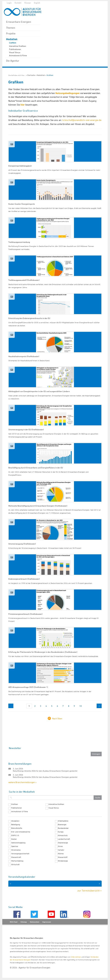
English (37, 3)
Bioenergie (62, 825)
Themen (11, 28)
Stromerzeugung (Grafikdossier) (22, 544)
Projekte (11, 33)
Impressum (47, 922)
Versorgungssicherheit (20, 854)
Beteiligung (16, 825)
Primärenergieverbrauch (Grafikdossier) (25, 614)
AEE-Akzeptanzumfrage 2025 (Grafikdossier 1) (28, 687)
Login (9, 3)
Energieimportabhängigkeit (20, 166)
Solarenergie (63, 843)
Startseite (31, 75)
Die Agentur (13, 61)
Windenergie (63, 861)
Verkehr (61, 850)
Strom (60, 846)
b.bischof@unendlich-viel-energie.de (82, 120)
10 (81, 706)
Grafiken (13, 43)
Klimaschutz (63, 835)
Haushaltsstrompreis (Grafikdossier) (24, 356)
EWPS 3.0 (15, 835)
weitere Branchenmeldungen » (22, 782)
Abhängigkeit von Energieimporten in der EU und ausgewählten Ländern (39, 391)
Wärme (61, 854)
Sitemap (24, 922)
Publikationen (15, 49)
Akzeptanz (15, 821)
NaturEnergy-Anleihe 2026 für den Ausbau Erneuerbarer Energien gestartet (45, 771)
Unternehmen (76, 957)
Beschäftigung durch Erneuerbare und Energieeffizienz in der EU (36, 468)
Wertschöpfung (17, 861)
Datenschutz (35, 922)
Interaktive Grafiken (18, 46)
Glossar (28, 3)
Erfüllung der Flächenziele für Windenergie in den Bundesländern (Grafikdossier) (43, 652)
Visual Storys (15, 52)
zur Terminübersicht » (90, 891)
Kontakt (18, 3)
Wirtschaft (15, 865)
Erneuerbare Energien (19, 22)
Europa (61, 832)
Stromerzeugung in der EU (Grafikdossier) (26, 429)
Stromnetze (16, 850)
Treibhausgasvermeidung (19, 242)
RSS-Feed (14, 922)
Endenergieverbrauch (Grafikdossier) (24, 579)
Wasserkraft (16, 857)
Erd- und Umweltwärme (21, 832)
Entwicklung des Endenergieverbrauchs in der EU (29, 318)
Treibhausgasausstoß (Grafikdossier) (24, 280)
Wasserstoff (63, 857)
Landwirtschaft (64, 839)
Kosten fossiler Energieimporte (22, 204)
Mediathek (12, 39)
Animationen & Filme (18, 55)
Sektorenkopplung (18, 843)
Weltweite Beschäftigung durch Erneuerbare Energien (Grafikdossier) (38, 506)
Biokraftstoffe (17, 828)
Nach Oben (57, 719)
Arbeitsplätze (63, 821)
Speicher (15, 846)
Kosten (14, 839)
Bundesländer (63, 828)
